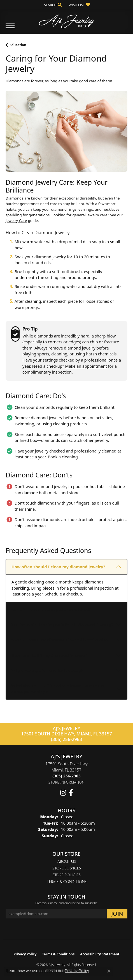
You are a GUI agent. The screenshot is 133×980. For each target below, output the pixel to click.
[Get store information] (66, 782)
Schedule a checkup (63, 594)
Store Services (67, 868)
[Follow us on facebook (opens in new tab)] (71, 793)
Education (18, 45)
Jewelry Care (16, 221)
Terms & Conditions (67, 882)
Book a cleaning (63, 457)
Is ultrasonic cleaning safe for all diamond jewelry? (62, 625)
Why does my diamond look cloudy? (47, 670)
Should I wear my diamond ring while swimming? (61, 640)
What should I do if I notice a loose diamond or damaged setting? (58, 689)
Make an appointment (86, 366)
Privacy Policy (25, 954)
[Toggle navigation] (10, 29)
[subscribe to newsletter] (117, 914)
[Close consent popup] (109, 971)
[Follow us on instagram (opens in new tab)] (63, 793)
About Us (67, 861)
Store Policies (66, 875)
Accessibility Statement (100, 954)
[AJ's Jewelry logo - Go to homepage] (67, 19)
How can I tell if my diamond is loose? (49, 655)
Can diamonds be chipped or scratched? (51, 609)
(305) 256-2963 (66, 739)
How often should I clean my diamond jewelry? (58, 567)
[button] (52, 5)
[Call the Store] (66, 776)
